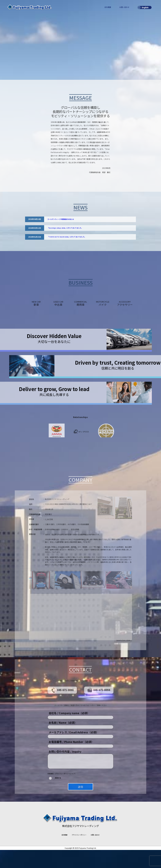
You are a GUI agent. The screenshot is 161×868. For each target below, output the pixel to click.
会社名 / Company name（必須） (69, 734)
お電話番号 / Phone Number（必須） (71, 762)
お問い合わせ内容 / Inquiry (65, 772)
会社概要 (108, 7)
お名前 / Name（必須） (63, 743)
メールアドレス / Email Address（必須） (74, 753)
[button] (80, 637)
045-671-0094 (99, 711)
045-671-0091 (62, 711)
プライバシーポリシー (79, 853)
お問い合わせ (124, 7)
